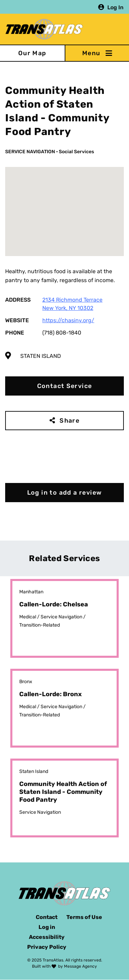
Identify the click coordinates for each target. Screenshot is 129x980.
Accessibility (47, 937)
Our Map (32, 53)
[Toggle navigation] (97, 53)
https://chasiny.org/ (68, 320)
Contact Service (65, 386)
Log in (47, 927)
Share (69, 421)
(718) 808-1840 (62, 333)
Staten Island (41, 356)
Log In (115, 7)
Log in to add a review (65, 493)
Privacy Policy (47, 947)
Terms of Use (84, 917)
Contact (47, 917)
